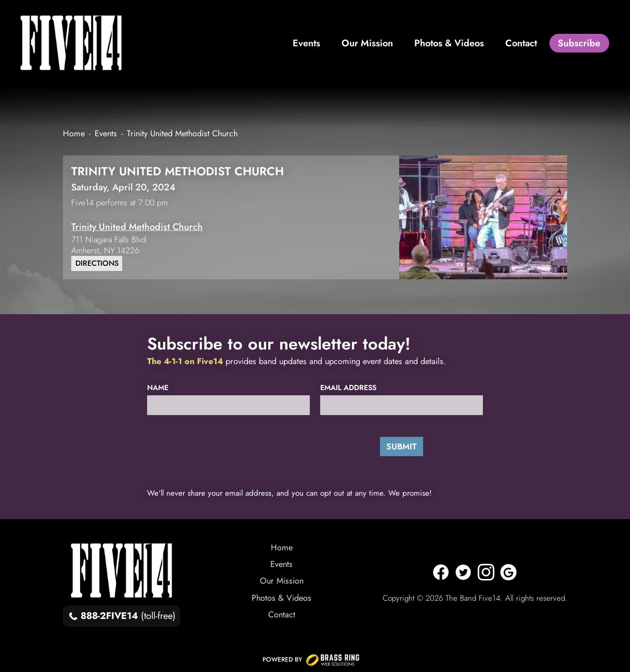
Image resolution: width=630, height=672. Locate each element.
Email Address (348, 388)
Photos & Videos (281, 598)
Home (282, 547)
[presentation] (218, 446)
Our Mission (282, 581)
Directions (97, 263)
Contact (282, 615)
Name (158, 388)
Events (281, 564)
